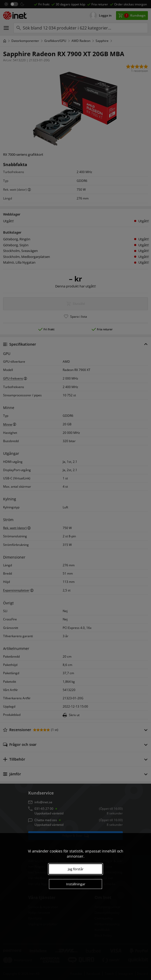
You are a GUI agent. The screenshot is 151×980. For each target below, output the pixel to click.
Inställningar (76, 884)
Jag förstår (76, 869)
